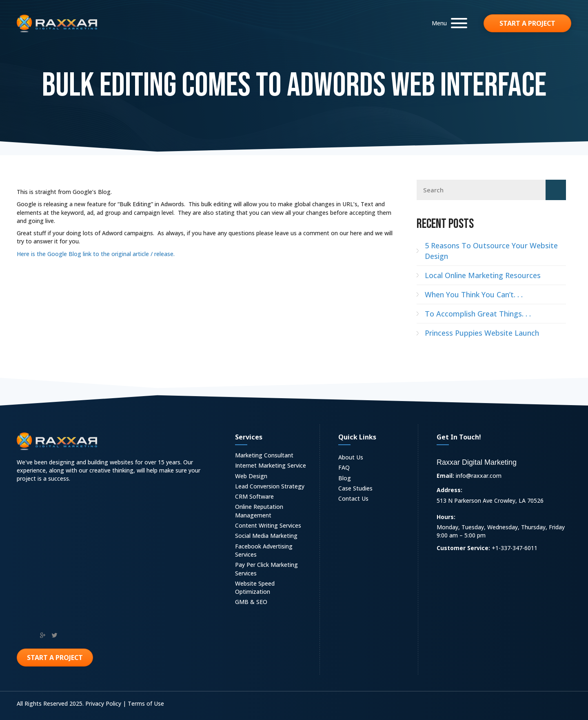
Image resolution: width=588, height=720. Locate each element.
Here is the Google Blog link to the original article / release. (96, 254)
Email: (445, 476)
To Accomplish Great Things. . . (478, 314)
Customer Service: (463, 548)
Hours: (446, 517)
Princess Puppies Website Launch (482, 333)
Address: (449, 490)
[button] (447, 23)
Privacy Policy (103, 703)
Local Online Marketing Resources (483, 275)
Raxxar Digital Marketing (477, 462)
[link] (273, 456)
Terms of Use (146, 703)
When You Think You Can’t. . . (474, 294)
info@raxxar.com (479, 476)
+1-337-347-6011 (515, 548)
